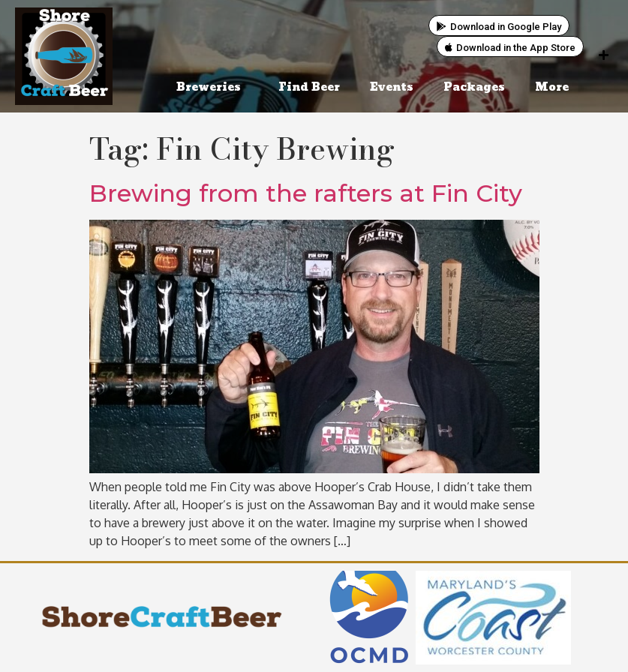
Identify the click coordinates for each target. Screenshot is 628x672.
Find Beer (309, 87)
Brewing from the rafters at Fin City (306, 193)
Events (392, 87)
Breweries (212, 87)
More (556, 87)
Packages (474, 87)
